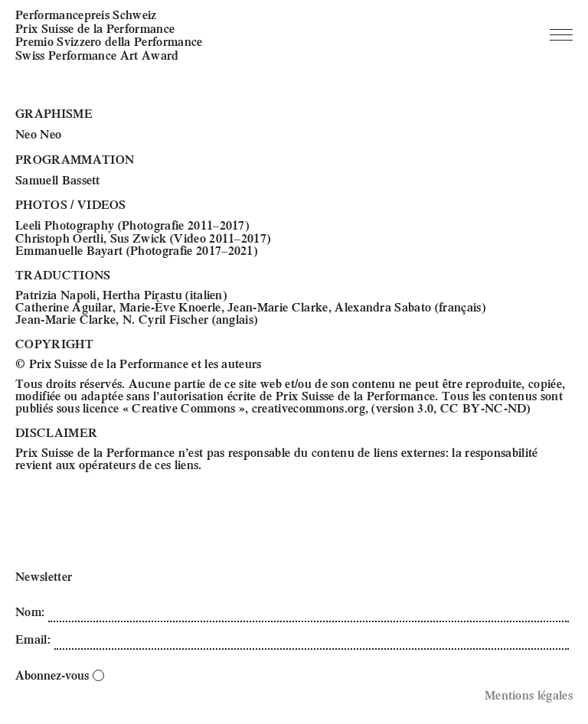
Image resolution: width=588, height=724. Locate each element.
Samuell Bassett (58, 179)
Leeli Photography (65, 225)
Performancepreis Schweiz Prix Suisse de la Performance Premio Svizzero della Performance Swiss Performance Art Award (109, 34)
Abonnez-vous (60, 675)
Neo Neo (38, 134)
